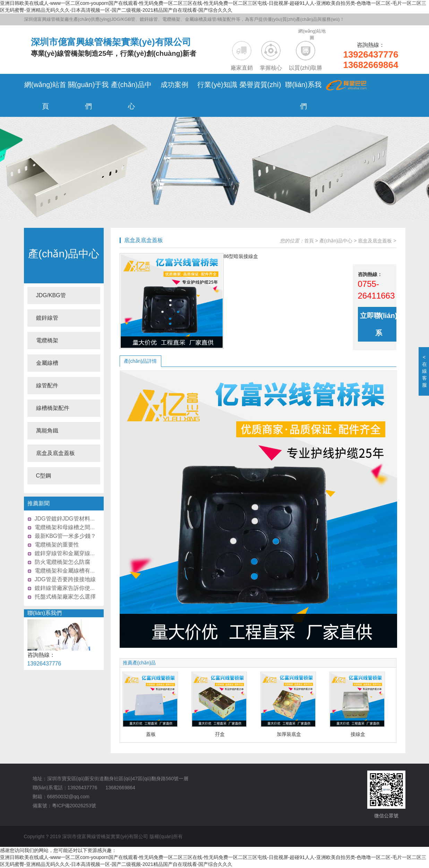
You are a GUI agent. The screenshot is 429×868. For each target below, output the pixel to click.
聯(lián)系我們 (45, 613)
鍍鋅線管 (47, 318)
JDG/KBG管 (51, 295)
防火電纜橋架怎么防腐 (62, 562)
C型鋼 (44, 476)
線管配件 (47, 385)
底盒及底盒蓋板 (55, 453)
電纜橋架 (47, 340)
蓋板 (151, 734)
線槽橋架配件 (53, 408)
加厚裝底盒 (289, 734)
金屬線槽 (47, 363)
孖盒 (220, 734)
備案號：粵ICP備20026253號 (65, 806)
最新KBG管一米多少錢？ (66, 536)
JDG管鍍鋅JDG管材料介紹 (68, 519)
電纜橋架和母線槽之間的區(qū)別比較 (81, 527)
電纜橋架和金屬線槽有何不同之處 (76, 571)
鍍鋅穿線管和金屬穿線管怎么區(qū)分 (81, 553)
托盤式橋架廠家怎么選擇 (65, 597)
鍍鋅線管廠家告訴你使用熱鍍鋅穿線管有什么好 (93, 588)
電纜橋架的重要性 (57, 545)
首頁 (309, 241)
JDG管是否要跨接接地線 (65, 579)
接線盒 (358, 734)
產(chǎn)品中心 (64, 254)
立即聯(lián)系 (379, 324)
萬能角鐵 (47, 431)
